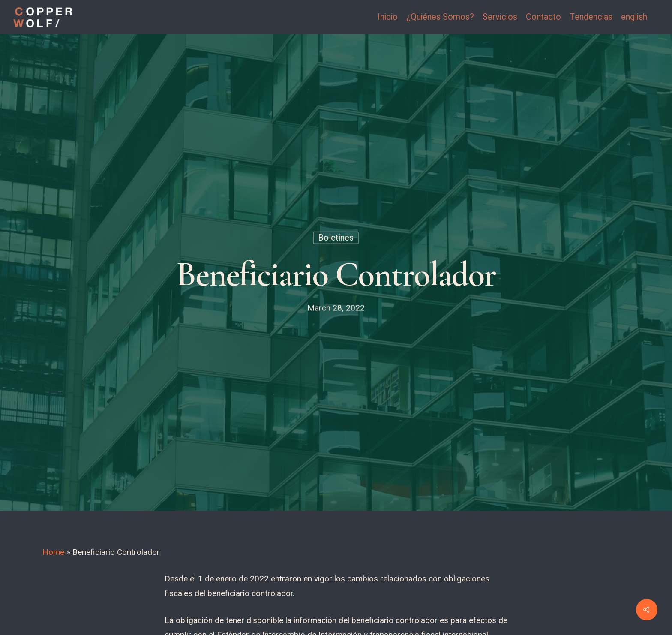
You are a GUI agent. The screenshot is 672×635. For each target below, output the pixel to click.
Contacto (543, 17)
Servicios (500, 17)
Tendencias (591, 17)
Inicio (388, 17)
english (634, 17)
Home (53, 552)
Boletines (336, 238)
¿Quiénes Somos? (440, 17)
